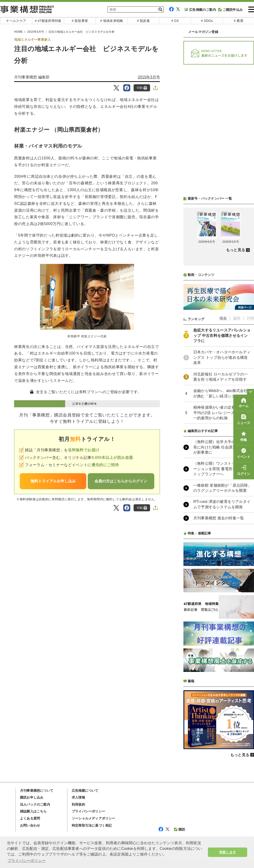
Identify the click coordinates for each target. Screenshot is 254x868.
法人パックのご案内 (35, 804)
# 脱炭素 (143, 21)
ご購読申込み (230, 10)
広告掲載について (85, 791)
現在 (223, 318)
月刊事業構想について (37, 791)
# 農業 (238, 21)
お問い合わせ (30, 825)
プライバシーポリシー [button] (27, 861)
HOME (18, 32)
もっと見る (236, 250)
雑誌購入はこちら (33, 811)
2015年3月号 (36, 32)
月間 (250, 318)
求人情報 (78, 797)
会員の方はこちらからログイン (121, 481)
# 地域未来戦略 (112, 21)
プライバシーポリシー (88, 811)
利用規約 (78, 804)
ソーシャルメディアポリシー (93, 818)
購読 (180, 829)
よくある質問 (30, 818)
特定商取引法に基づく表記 (92, 825)
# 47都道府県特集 (48, 21)
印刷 (142, 88)
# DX (175, 21)
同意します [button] (228, 852)
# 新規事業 (80, 21)
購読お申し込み (32, 797)
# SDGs (207, 21)
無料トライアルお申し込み (53, 481)
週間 (237, 318)
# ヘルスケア (16, 21)
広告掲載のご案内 (200, 10)
